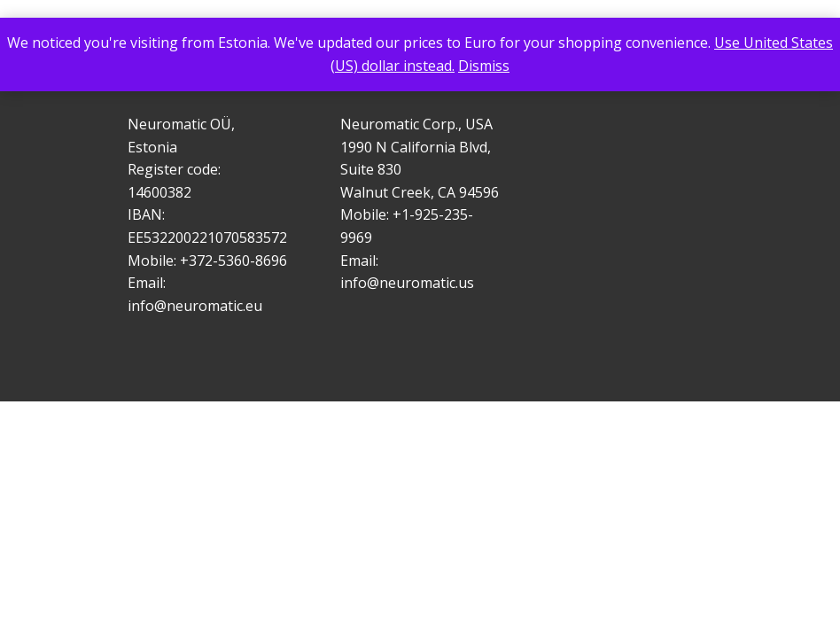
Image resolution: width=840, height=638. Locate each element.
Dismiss (484, 66)
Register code (173, 169)
